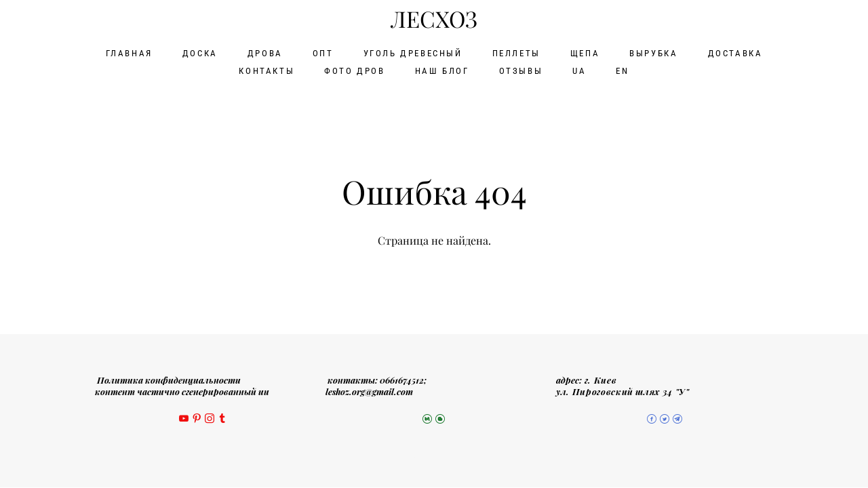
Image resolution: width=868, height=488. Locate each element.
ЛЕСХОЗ (434, 18)
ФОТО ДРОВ (354, 69)
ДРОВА (265, 51)
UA (579, 69)
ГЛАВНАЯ (129, 51)
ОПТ (323, 51)
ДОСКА (200, 51)
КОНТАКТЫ (267, 69)
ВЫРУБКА (653, 51)
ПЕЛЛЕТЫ (516, 51)
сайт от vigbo (434, 456)
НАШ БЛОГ (442, 69)
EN (622, 69)
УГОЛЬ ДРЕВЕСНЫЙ (413, 51)
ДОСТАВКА (735, 51)
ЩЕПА (585, 51)
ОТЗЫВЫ (521, 69)
